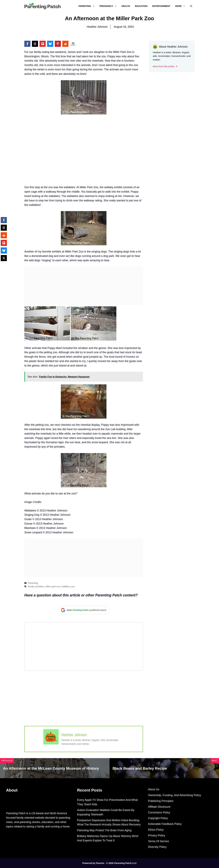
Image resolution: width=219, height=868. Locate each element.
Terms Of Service (158, 841)
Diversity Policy (157, 847)
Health (126, 6)
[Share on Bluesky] (50, 44)
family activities (36, 586)
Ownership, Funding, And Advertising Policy (174, 795)
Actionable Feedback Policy (165, 824)
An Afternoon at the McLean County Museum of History (51, 768)
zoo (73, 586)
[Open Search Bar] (191, 6)
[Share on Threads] (35, 44)
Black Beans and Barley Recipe (140, 768)
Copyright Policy (158, 818)
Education (141, 6)
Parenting (88, 6)
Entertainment (161, 6)
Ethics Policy (156, 830)
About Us (154, 789)
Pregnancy (109, 6)
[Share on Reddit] (65, 44)
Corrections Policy (159, 813)
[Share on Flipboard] (43, 44)
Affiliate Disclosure (159, 807)
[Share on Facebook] (27, 44)
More (181, 6)
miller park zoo (53, 586)
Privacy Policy (156, 835)
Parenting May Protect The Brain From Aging (104, 830)
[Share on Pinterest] (58, 44)
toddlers (66, 586)
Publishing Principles (161, 801)
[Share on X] (4, 258)
